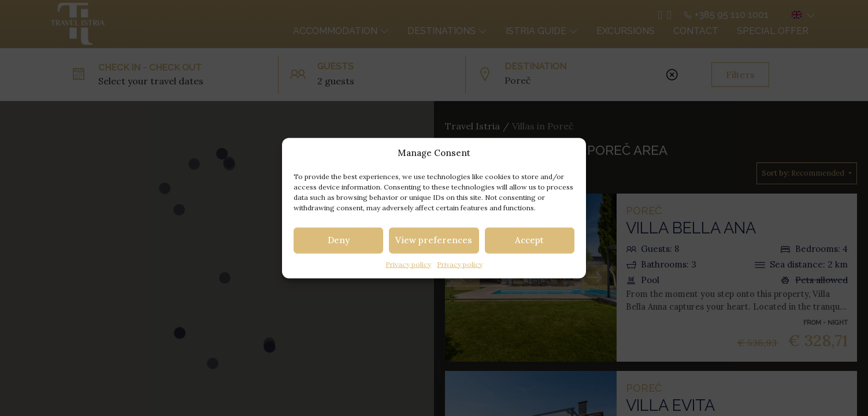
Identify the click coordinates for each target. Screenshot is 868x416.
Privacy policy (408, 264)
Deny (339, 240)
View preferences (434, 240)
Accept (529, 240)
